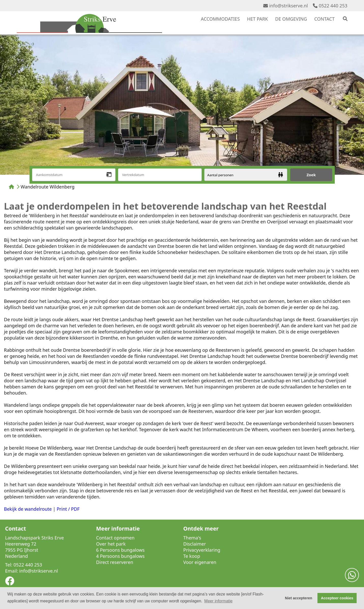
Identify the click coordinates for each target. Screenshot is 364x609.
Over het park (111, 544)
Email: (12, 571)
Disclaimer (195, 544)
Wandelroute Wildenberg (48, 187)
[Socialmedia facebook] (10, 583)
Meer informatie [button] (218, 601)
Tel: (9, 565)
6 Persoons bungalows (120, 550)
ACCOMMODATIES (220, 19)
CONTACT (324, 19)
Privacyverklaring (202, 550)
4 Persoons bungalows (120, 556)
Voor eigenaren (200, 562)
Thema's (192, 538)
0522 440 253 (330, 6)
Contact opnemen (115, 538)
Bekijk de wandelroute (28, 509)
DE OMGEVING (291, 19)
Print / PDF (68, 509)
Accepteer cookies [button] (337, 598)
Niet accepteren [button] (299, 598)
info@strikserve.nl (286, 6)
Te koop (192, 556)
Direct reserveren (115, 562)
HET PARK (257, 19)
